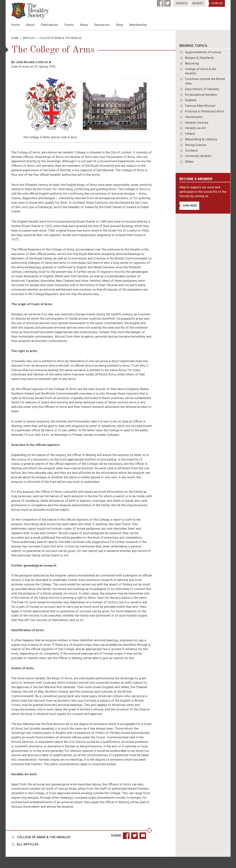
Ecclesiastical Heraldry (201, 95)
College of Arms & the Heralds (43, 837)
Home (15, 25)
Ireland (190, 134)
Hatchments (194, 117)
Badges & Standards (199, 58)
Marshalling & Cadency (201, 139)
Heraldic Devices (197, 123)
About (30, 25)
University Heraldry (198, 156)
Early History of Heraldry (202, 89)
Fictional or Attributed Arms (205, 111)
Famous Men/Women (200, 106)
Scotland (191, 150)
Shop (119, 25)
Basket (198, 3)
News (84, 25)
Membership (138, 25)
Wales (189, 161)
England (191, 100)
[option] (118, 30)
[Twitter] (168, 2)
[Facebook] (161, 2)
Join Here (190, 206)
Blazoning (192, 63)
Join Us (217, 3)
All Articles (27, 844)
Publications (49, 25)
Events (69, 25)
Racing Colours (196, 145)
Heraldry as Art (196, 128)
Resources (102, 25)
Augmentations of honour (203, 52)
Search (181, 3)
